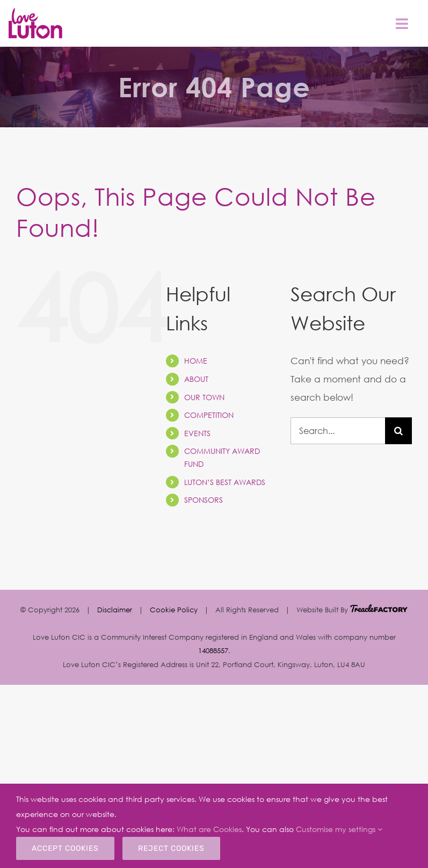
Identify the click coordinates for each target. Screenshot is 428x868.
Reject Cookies (171, 848)
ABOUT (196, 379)
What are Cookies (209, 829)
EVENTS (197, 433)
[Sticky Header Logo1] (35, 13)
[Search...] (338, 431)
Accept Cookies (65, 848)
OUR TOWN (204, 397)
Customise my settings (339, 829)
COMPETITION (209, 415)
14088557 (213, 650)
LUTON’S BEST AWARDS (225, 482)
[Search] (398, 431)
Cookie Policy (174, 610)
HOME (196, 361)
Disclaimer (115, 610)
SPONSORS (204, 500)
